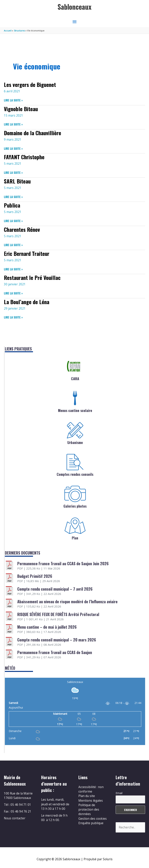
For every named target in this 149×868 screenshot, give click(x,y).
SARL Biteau (17, 181)
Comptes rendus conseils (75, 474)
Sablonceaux (74, 7)
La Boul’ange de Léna (27, 302)
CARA (75, 379)
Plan (75, 538)
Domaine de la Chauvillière (32, 133)
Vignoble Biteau (21, 109)
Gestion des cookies (93, 819)
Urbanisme (75, 442)
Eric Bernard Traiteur (27, 253)
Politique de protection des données (89, 810)
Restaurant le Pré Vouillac (32, 277)
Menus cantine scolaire (75, 410)
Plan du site (87, 796)
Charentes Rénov (22, 229)
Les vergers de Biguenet (30, 84)
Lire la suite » (13, 100)
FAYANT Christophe (24, 157)
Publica (12, 205)
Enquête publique (91, 823)
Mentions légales (91, 800)
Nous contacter (15, 818)
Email (119, 793)
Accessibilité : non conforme (91, 789)
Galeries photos (75, 506)
